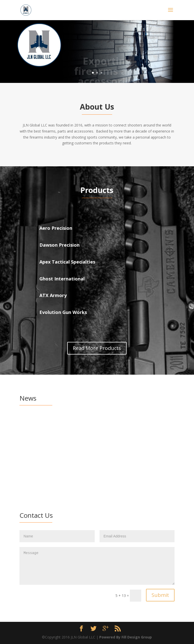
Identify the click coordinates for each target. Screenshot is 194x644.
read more (56, 465)
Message (97, 566)
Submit (160, 595)
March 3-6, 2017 (42, 420)
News (73, 428)
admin (34, 428)
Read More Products (97, 348)
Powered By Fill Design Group (126, 637)
